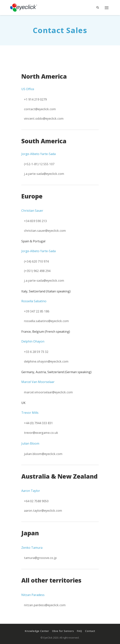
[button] (35, 99)
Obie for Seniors (63, 631)
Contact (90, 631)
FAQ (80, 631)
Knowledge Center (37, 631)
